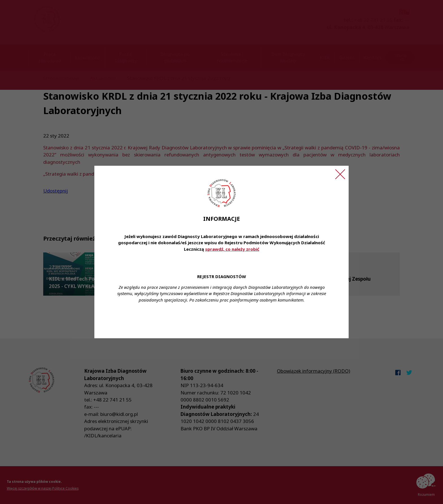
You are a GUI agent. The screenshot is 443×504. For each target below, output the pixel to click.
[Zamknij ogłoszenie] (340, 174)
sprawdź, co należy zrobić (232, 249)
